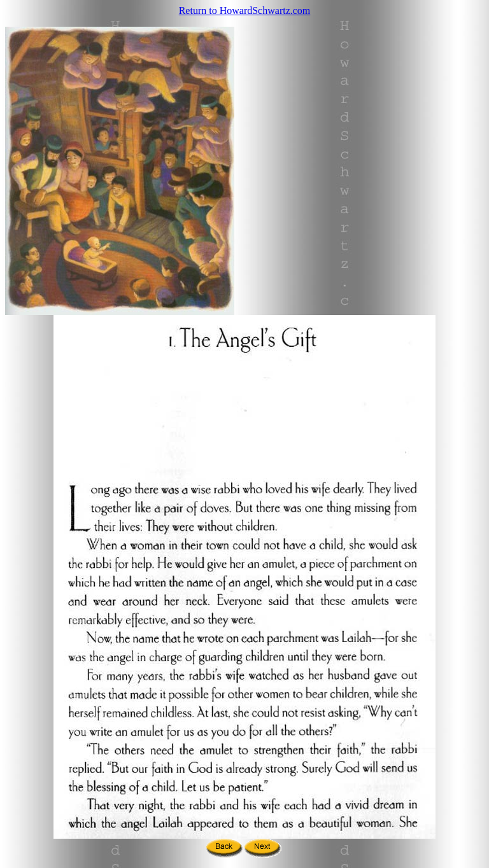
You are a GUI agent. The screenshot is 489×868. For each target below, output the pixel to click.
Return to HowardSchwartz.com (245, 10)
